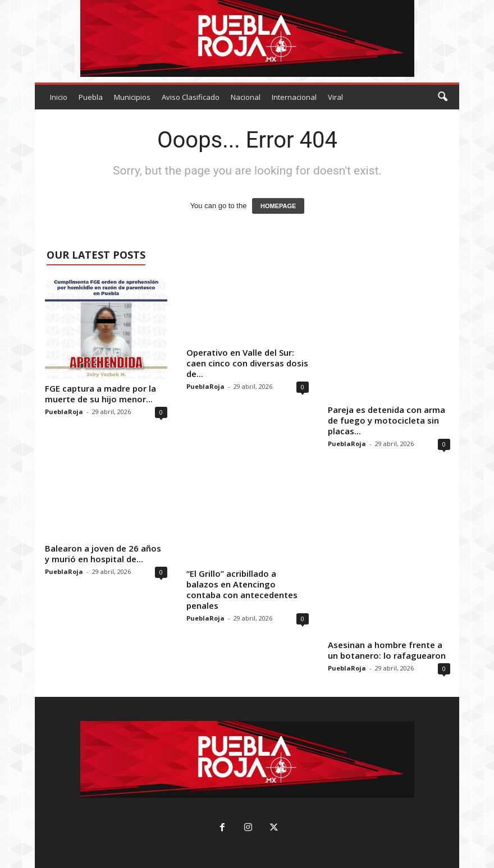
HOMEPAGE (278, 206)
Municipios (132, 97)
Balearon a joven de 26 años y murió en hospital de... (103, 554)
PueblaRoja (64, 412)
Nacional (246, 97)
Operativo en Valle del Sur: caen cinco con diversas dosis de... (247, 363)
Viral (335, 97)
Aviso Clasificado (191, 97)
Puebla (91, 97)
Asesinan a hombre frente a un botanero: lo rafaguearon (387, 650)
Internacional (294, 97)
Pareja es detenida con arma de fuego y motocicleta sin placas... (386, 420)
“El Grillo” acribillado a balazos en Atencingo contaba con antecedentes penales (242, 589)
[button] (442, 97)
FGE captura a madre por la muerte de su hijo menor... (100, 394)
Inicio (59, 97)
